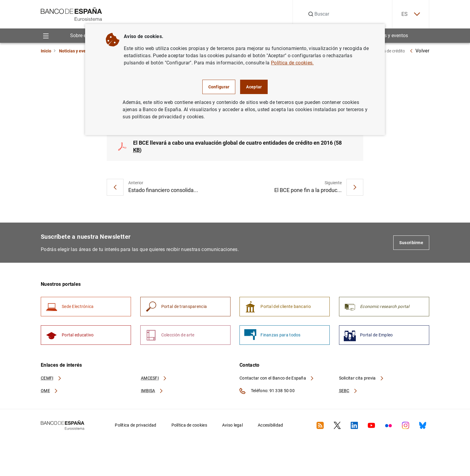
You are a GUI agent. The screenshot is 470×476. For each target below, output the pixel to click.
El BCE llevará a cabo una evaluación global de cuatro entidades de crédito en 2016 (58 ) (237, 146)
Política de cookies (189, 425)
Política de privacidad (135, 425)
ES (411, 14)
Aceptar (254, 87)
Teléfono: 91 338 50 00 (267, 391)
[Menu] (46, 35)
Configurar (219, 87)
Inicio (46, 51)
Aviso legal (232, 425)
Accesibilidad (271, 425)
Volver (419, 51)
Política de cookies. (292, 63)
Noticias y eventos (389, 35)
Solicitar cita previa (361, 378)
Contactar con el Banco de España (277, 378)
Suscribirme (411, 243)
